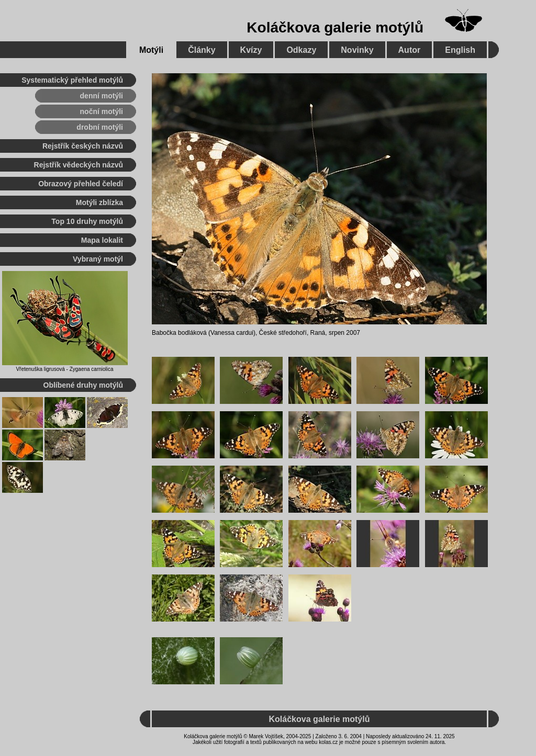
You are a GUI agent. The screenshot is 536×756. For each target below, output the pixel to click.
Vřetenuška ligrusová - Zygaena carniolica (64, 369)
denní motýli (102, 96)
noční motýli (102, 111)
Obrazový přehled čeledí (81, 184)
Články (202, 50)
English (460, 50)
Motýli (151, 50)
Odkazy (301, 50)
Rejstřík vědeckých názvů (79, 165)
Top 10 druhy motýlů (87, 221)
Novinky (357, 50)
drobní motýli (100, 127)
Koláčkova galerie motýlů (335, 27)
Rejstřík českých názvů (83, 146)
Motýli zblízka (99, 202)
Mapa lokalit (102, 240)
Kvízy (251, 50)
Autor (410, 50)
